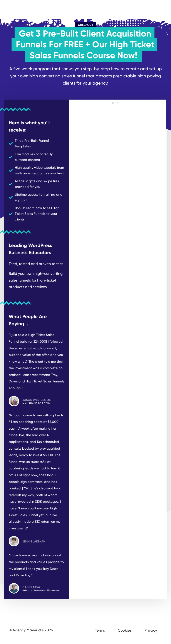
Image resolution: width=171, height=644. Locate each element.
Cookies (125, 630)
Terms (100, 630)
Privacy (151, 630)
